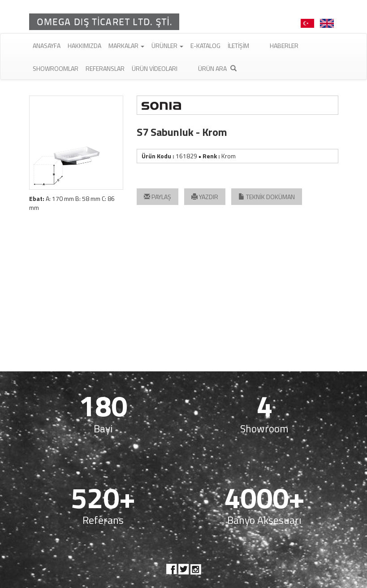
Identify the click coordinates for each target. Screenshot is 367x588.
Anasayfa (47, 46)
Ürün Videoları (155, 68)
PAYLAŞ (158, 197)
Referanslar (105, 68)
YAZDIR (205, 197)
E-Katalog (205, 46)
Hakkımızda (84, 46)
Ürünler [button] (167, 46)
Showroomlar (56, 68)
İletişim (238, 46)
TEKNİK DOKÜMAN (267, 197)
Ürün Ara (217, 68)
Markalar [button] (126, 46)
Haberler (284, 46)
